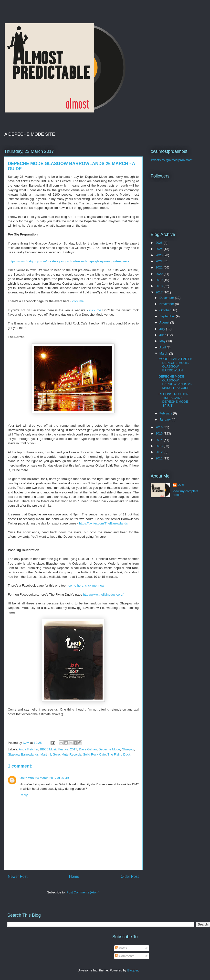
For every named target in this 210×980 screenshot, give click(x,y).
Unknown (27, 778)
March (164, 353)
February (166, 413)
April (163, 347)
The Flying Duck (119, 754)
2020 (160, 274)
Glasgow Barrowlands (23, 754)
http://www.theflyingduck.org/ (103, 595)
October (166, 310)
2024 (160, 249)
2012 (160, 452)
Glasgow (128, 749)
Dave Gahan (88, 749)
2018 (160, 286)
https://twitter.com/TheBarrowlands (103, 523)
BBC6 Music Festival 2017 (59, 749)
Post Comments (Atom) (83, 892)
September (168, 316)
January (166, 419)
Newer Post (18, 876)
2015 (160, 433)
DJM (181, 485)
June (163, 335)
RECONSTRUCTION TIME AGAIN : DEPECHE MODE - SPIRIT (174, 400)
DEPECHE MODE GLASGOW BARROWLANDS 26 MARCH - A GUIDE (175, 382)
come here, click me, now (86, 585)
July (163, 329)
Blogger (133, 970)
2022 (160, 261)
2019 (160, 280)
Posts (121, 948)
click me (79, 301)
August (165, 322)
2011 (160, 458)
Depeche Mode (109, 749)
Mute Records (71, 754)
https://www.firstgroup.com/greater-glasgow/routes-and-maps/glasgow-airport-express (68, 261)
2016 (160, 427)
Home (74, 876)
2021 (160, 267)
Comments (125, 956)
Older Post (130, 876)
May (163, 341)
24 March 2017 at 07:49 (52, 778)
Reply (24, 795)
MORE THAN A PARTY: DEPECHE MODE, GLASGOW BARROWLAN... (175, 365)
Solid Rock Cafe (94, 754)
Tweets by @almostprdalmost (172, 160)
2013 (160, 446)
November (167, 304)
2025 (160, 243)
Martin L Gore (50, 754)
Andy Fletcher (29, 749)
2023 (160, 255)
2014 (160, 440)
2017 (160, 292)
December (167, 298)
